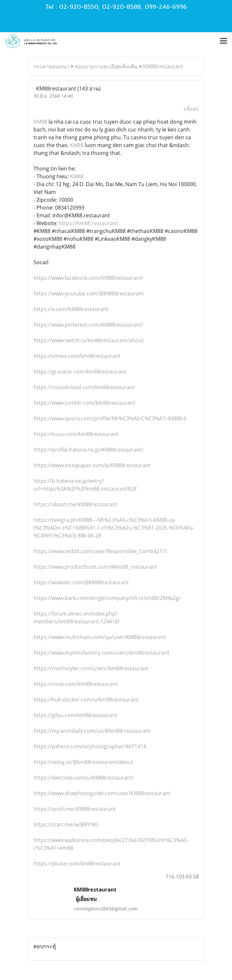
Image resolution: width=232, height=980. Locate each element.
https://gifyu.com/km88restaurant (75, 715)
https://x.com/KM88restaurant (71, 309)
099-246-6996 (166, 7)
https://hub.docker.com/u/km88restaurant (86, 700)
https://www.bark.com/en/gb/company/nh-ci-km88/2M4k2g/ (107, 598)
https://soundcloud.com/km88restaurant (84, 387)
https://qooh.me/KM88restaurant (75, 809)
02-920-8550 (79, 7)
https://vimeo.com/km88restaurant (77, 356)
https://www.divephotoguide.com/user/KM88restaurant (102, 793)
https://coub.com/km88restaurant (76, 684)
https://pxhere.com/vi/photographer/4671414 (90, 746)
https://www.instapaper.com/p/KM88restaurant (92, 465)
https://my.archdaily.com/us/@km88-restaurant (92, 731)
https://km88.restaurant (89, 223)
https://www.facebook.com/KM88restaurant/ (88, 278)
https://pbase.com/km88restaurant (77, 864)
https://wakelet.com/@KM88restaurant (81, 582)
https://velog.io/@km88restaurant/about (83, 762)
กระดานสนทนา (51, 66)
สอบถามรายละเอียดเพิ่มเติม (106, 66)
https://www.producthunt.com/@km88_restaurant (95, 567)
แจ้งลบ (191, 109)
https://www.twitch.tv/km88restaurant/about (89, 340)
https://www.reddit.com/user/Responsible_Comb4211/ (100, 551)
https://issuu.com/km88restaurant (76, 434)
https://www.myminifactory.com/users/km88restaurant (102, 653)
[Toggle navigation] (224, 41)
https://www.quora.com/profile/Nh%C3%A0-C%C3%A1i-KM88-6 (110, 418)
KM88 (40, 122)
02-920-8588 (122, 7)
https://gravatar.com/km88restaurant (80, 372)
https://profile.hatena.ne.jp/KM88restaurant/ (89, 450)
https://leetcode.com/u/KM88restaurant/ (84, 778)
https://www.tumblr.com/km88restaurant (84, 403)
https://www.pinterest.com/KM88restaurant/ (88, 325)
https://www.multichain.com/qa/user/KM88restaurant (100, 637)
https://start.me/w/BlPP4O (66, 824)
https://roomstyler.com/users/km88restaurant (91, 668)
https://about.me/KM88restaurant (75, 504)
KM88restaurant (163, 66)
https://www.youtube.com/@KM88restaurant (89, 293)
